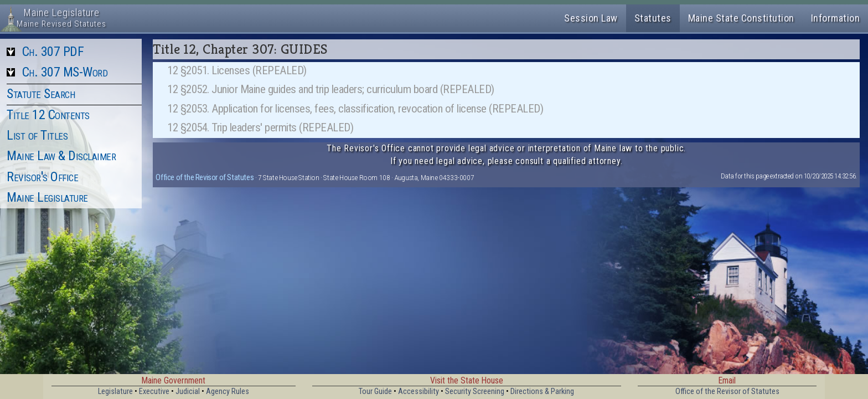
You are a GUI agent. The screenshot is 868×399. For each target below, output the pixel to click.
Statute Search (41, 94)
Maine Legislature (47, 197)
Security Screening (475, 392)
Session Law (591, 18)
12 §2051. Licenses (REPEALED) (237, 70)
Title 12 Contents (48, 115)
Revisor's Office (42, 177)
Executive (154, 392)
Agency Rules (228, 392)
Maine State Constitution (741, 18)
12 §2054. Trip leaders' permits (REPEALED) (260, 127)
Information (836, 18)
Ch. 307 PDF (53, 52)
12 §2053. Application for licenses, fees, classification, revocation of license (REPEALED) (355, 109)
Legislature (115, 392)
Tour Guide (375, 392)
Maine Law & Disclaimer (61, 156)
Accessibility (418, 392)
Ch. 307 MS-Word (65, 72)
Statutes (653, 18)
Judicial (188, 392)
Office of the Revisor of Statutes (205, 177)
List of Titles (37, 135)
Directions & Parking (542, 392)
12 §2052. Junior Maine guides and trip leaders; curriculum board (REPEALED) (331, 89)
